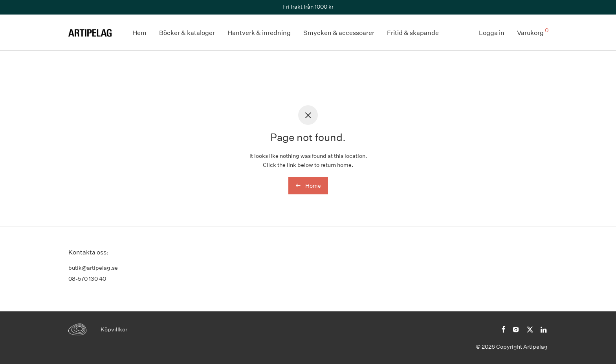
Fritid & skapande (413, 33)
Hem (139, 33)
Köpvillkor (114, 329)
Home (308, 186)
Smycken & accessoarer (339, 33)
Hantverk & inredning (259, 33)
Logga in (492, 33)
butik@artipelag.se (93, 268)
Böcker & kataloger (187, 33)
